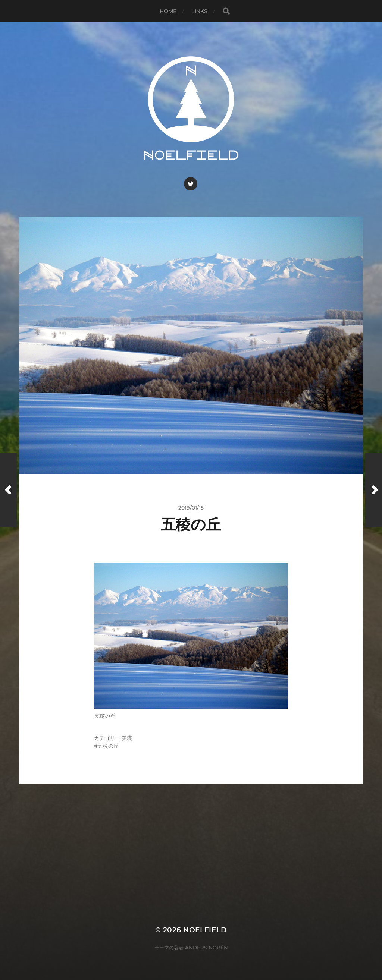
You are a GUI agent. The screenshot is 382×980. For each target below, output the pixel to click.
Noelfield (205, 930)
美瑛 (127, 738)
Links (199, 11)
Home (168, 11)
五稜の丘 (108, 746)
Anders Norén (206, 948)
